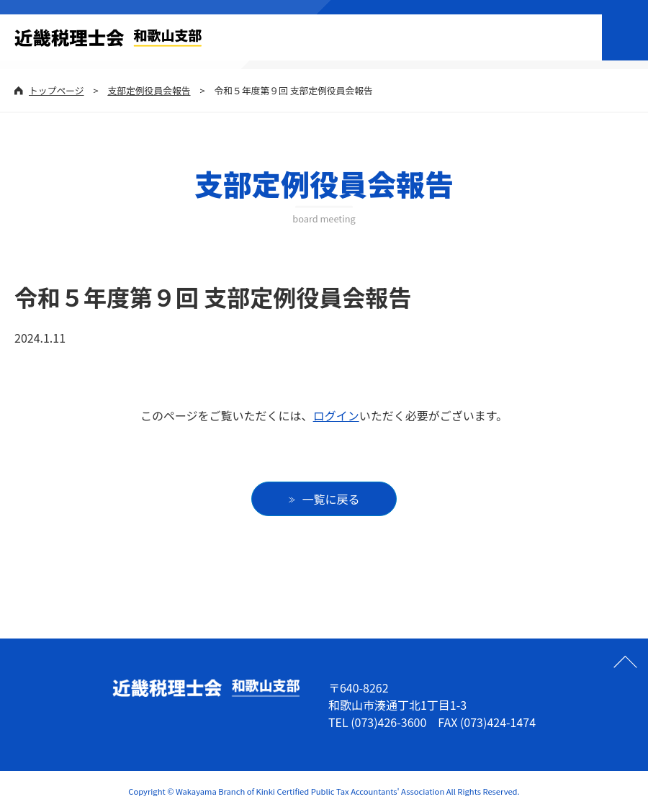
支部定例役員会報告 (149, 90)
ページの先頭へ (625, 662)
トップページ (57, 90)
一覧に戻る (331, 499)
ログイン (336, 415)
